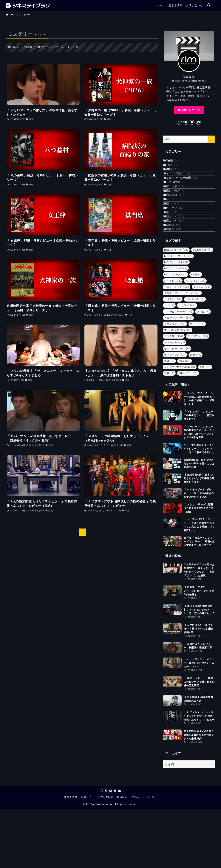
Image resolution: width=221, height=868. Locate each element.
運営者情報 (71, 856)
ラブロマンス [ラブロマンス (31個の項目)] (175, 414)
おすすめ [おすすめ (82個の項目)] (173, 340)
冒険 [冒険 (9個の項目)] (169, 420)
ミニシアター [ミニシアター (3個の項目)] (198, 395)
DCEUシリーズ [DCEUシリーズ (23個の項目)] (176, 309)
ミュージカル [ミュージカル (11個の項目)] (175, 401)
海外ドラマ (178, 248)
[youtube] (192, 122)
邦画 (174, 255)
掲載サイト (87, 856)
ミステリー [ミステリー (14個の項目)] (174, 395)
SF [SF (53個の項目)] (196, 333)
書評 (173, 232)
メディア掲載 (105, 856)
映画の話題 (178, 224)
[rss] (115, 850)
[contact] (198, 122)
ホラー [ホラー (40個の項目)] (197, 383)
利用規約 (122, 856)
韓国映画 (176, 287)
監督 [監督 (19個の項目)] (205, 426)
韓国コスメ (178, 271)
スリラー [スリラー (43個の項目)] (187, 364)
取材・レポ (178, 209)
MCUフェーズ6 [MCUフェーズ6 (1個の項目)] (175, 333)
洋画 (175, 240)
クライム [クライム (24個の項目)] (202, 346)
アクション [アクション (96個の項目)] (195, 340)
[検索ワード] (189, 139)
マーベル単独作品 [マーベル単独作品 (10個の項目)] (178, 389)
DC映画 (176, 162)
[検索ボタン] (209, 5)
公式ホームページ (189, 110)
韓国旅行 (177, 279)
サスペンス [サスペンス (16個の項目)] (195, 358)
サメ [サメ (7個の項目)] (169, 364)
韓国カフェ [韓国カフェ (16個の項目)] (188, 432)
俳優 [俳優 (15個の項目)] (196, 414)
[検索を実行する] (211, 139)
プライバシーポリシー (144, 856)
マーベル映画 (180, 201)
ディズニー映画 (181, 185)
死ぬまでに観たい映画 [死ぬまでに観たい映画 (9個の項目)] (180, 426)
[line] (186, 122)
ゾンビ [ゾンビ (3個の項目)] (203, 370)
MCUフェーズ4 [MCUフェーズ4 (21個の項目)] (176, 321)
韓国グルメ (178, 263)
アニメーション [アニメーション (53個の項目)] (177, 346)
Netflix (176, 178)
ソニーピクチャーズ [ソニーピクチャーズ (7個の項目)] (178, 370)
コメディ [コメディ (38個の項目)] (173, 358)
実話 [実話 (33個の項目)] (185, 420)
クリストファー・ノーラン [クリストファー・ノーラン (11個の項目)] (182, 352)
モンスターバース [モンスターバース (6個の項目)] (177, 407)
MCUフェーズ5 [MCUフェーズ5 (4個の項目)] (176, 327)
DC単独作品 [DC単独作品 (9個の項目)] (202, 309)
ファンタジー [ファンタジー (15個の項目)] (175, 383)
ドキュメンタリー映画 (185, 193)
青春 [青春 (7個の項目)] (169, 432)
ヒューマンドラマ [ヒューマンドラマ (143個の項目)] (178, 377)
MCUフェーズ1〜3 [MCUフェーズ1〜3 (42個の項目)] (178, 315)
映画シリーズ (179, 216)
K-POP (176, 170)
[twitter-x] (179, 122)
